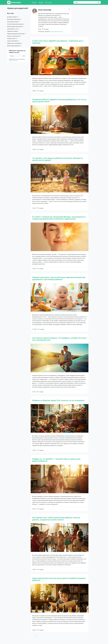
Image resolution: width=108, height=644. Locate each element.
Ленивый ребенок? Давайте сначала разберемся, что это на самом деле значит (59, 100)
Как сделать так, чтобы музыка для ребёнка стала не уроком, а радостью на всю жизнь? (56, 519)
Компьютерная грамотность (15, 26)
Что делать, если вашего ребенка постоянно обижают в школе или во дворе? (57, 159)
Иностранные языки (13, 22)
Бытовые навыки (12, 17)
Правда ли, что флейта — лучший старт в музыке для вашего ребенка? (56, 460)
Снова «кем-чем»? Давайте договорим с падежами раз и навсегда (58, 42)
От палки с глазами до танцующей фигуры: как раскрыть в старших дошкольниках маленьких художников (59, 218)
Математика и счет (13, 29)
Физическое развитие (13, 46)
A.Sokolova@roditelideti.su (57, 31)
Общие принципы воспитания (16, 34)
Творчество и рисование (14, 43)
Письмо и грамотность (13, 36)
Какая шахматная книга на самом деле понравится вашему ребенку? (59, 579)
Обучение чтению (12, 31)
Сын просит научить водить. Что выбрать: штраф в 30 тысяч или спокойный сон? (59, 339)
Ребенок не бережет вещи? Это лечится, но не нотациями (58, 400)
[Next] (36, 636)
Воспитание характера (13, 19)
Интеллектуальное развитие (15, 24)
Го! (24, 56)
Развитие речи (11, 38)
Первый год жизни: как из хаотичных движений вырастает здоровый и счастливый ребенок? (59, 278)
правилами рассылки (13, 60)
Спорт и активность (13, 41)
